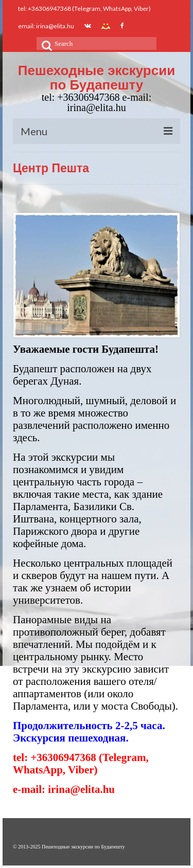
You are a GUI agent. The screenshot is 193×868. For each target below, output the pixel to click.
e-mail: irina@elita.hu (64, 789)
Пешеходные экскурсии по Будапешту (97, 78)
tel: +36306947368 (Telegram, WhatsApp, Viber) (81, 764)
